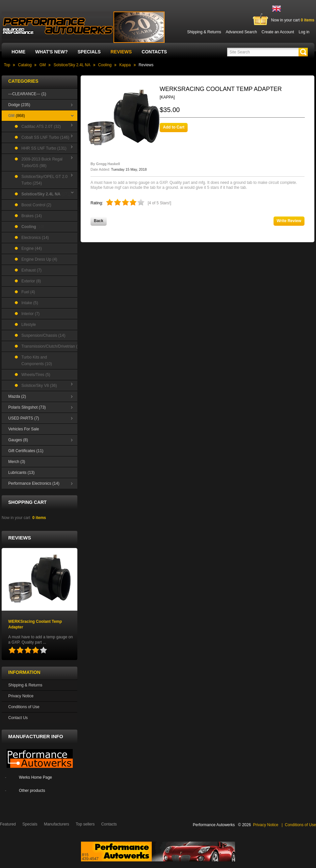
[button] (303, 52)
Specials (89, 52)
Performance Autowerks (214, 825)
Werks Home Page (36, 777)
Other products (32, 791)
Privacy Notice (21, 696)
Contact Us (18, 718)
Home (18, 52)
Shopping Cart (27, 502)
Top (7, 65)
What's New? (52, 52)
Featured (8, 824)
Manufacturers (56, 824)
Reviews (121, 52)
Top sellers (85, 824)
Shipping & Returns (25, 685)
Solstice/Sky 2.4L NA (72, 65)
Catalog (25, 65)
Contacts (154, 52)
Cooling (105, 65)
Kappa (125, 65)
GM (43, 65)
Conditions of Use (24, 707)
